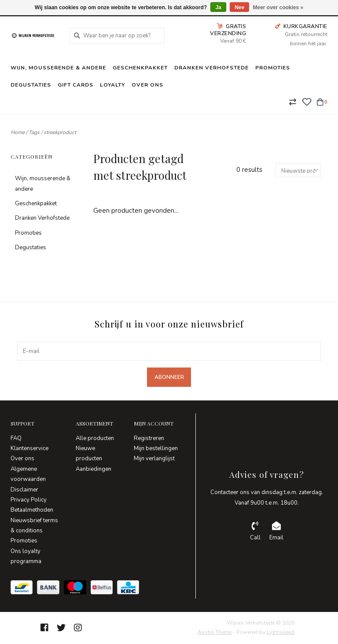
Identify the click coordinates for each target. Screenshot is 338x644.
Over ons (147, 85)
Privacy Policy (29, 500)
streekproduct (60, 132)
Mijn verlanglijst (154, 458)
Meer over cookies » (278, 7)
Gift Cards (75, 85)
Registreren (149, 438)
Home (18, 132)
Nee (239, 7)
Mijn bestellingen (156, 448)
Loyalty (112, 85)
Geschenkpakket (140, 68)
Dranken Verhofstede (211, 68)
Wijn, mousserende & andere (58, 68)
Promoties (273, 68)
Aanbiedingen (94, 469)
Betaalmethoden (32, 510)
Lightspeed (281, 632)
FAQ (16, 438)
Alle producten (95, 438)
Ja (218, 7)
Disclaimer (24, 490)
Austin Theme (215, 632)
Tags (34, 132)
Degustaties (31, 85)
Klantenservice (29, 448)
